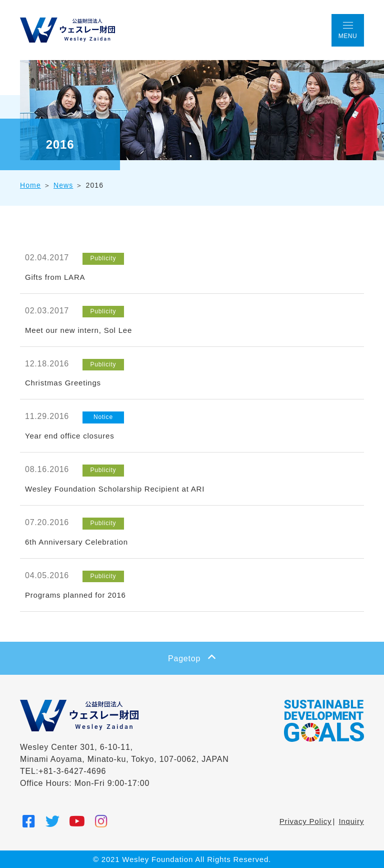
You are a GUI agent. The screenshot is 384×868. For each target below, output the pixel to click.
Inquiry (351, 821)
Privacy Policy (306, 821)
